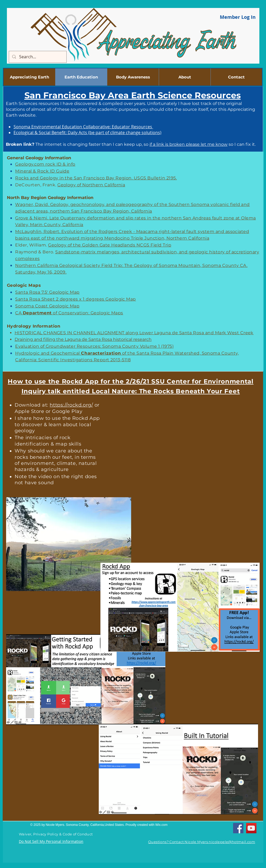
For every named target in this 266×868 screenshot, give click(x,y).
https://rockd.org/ (71, 405)
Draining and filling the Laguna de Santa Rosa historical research (83, 339)
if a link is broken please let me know (188, 144)
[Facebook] (238, 828)
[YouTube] (251, 828)
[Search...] (37, 57)
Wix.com (161, 825)
